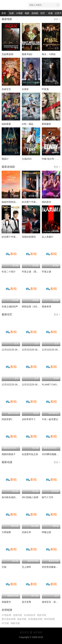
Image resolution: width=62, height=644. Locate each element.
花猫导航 (18, 615)
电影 (27, 13)
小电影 (19, 13)
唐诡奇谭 (46, 307)
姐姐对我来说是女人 (12, 202)
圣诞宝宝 (6, 89)
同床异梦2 (7, 419)
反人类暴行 (48, 237)
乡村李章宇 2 (29, 419)
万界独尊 (6, 532)
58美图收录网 (35, 619)
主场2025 (27, 159)
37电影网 (6, 615)
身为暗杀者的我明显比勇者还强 (18, 497)
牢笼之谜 (46, 272)
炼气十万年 (48, 497)
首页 (4, 13)
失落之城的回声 (10, 307)
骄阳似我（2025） (31, 307)
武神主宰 (26, 532)
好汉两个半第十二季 (12, 237)
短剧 (12, 13)
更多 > (57, 19)
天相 (4, 567)
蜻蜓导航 (15, 623)
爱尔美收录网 (9, 619)
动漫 (50, 13)
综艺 (43, 13)
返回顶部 (38, 632)
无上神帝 (26, 567)
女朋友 (25, 89)
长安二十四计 (9, 272)
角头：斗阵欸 (49, 54)
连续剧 (35, 13)
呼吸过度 (46, 532)
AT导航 (5, 623)
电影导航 (42, 615)
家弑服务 (46, 124)
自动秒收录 (30, 615)
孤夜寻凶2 (27, 54)
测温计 (5, 159)
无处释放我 (7, 54)
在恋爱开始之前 (30, 454)
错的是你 (46, 202)
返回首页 (24, 632)
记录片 (58, 13)
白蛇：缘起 (28, 124)
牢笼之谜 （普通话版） (34, 272)
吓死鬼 (45, 89)
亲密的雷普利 (29, 237)
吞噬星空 (6, 602)
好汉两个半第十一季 (32, 202)
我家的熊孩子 (9, 454)
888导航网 (49, 619)
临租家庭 (6, 124)
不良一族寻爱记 (50, 419)
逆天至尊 (26, 602)
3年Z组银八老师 (30, 497)
